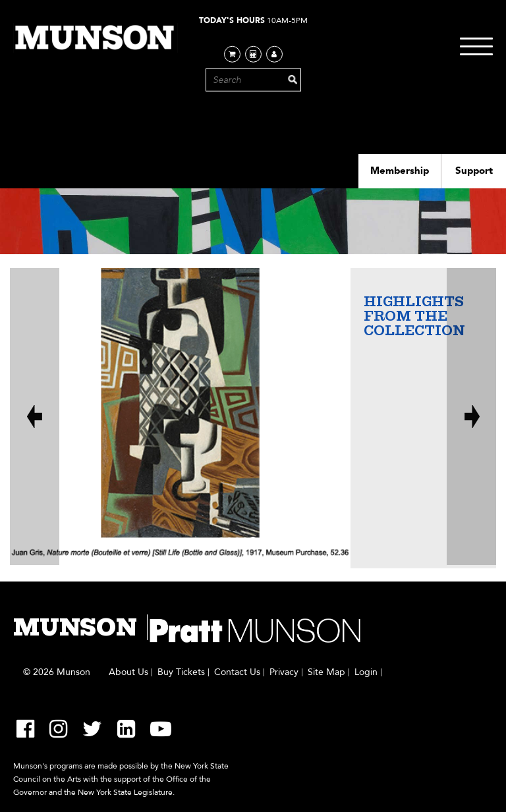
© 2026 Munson (57, 672)
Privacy (284, 672)
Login (366, 672)
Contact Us (237, 672)
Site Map (326, 672)
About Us (128, 672)
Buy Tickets (181, 672)
